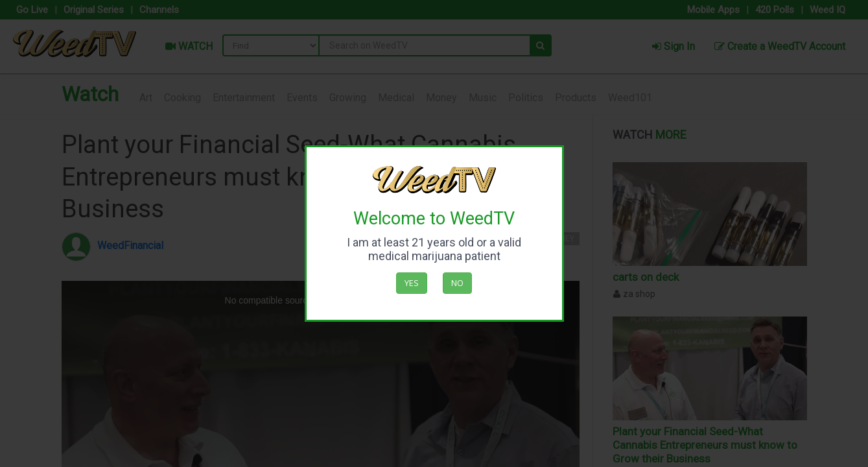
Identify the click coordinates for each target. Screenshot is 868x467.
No (457, 283)
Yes (412, 283)
